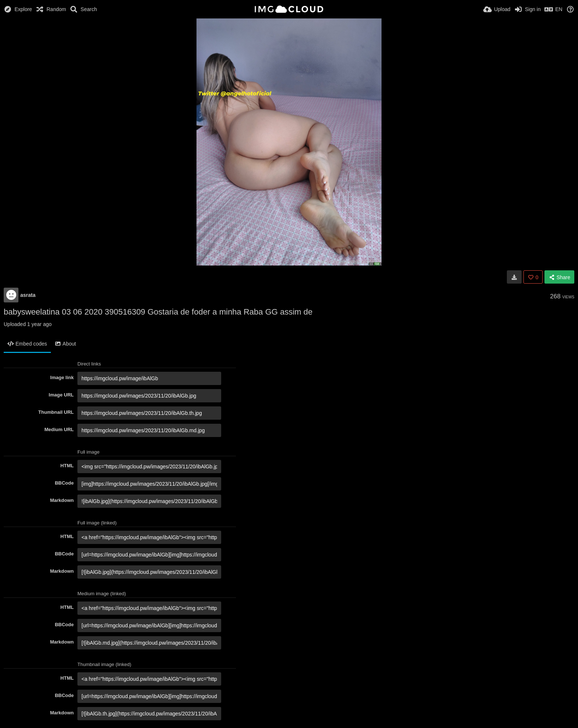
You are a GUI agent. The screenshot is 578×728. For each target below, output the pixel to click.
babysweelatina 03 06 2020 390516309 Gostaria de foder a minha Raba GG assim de (158, 312)
